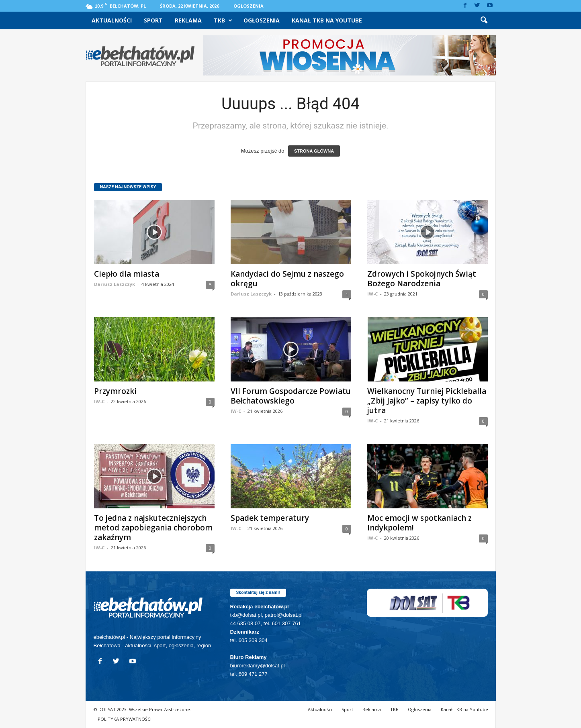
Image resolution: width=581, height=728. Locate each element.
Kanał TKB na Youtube (327, 20)
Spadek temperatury (270, 518)
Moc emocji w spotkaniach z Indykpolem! (419, 523)
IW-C (372, 294)
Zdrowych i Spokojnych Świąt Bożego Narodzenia (422, 279)
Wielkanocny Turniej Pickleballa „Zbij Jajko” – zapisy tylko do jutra (427, 401)
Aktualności (112, 20)
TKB (223, 20)
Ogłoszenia (249, 6)
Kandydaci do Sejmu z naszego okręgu (287, 279)
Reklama (188, 20)
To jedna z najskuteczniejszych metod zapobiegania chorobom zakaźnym (153, 528)
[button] (484, 20)
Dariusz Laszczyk (115, 284)
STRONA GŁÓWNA (314, 151)
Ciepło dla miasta (127, 274)
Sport (153, 20)
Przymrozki (115, 391)
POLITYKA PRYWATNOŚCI (125, 719)
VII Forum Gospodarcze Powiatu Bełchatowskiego (291, 396)
